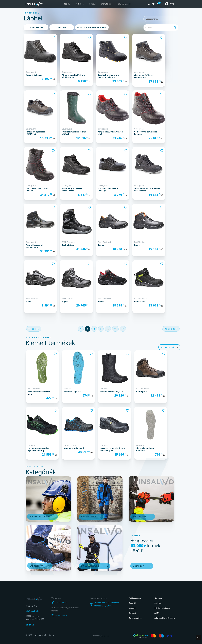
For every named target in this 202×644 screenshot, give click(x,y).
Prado (137, 245)
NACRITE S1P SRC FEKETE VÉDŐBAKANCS (72, 190)
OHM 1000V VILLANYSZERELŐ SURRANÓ (37, 190)
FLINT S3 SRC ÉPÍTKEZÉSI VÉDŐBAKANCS (144, 76)
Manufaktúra (107, 4)
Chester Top (140, 302)
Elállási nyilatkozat (162, 608)
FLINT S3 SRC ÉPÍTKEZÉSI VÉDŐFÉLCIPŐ (36, 133)
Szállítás (158, 603)
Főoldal (67, 4)
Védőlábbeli (62, 27)
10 (115, 329)
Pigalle (65, 302)
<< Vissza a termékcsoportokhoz (92, 27)
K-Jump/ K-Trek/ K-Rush (74, 448)
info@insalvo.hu (33, 611)
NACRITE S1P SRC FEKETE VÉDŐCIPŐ (108, 190)
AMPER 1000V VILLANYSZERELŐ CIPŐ (111, 133)
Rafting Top (141, 392)
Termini (102, 245)
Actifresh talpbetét (73, 392)
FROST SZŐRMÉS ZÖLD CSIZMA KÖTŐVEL (74, 133)
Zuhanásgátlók (135, 618)
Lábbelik (132, 608)
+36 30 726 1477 (62, 603)
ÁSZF (157, 613)
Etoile (28, 302)
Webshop (80, 4)
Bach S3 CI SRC (68, 245)
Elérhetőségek (124, 4)
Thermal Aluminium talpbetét (145, 449)
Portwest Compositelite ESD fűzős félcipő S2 (113, 449)
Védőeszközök (135, 598)
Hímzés (92, 4)
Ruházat (132, 613)
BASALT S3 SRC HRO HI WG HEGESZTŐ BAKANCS (108, 76)
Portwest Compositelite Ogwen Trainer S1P (38, 449)
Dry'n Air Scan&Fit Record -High (39, 393)
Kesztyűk (132, 603)
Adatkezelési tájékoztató (165, 618)
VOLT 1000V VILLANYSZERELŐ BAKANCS (146, 133)
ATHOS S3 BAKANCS (34, 75)
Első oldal (34, 329)
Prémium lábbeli (36, 27)
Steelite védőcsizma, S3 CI (112, 392)
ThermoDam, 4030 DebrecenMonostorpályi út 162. (107, 604)
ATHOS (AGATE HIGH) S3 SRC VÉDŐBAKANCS (73, 76)
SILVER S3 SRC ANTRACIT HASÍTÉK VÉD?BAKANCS (147, 190)
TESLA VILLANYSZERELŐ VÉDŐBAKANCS (35, 246)
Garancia (158, 598)
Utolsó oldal (171, 329)
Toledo (101, 302)
